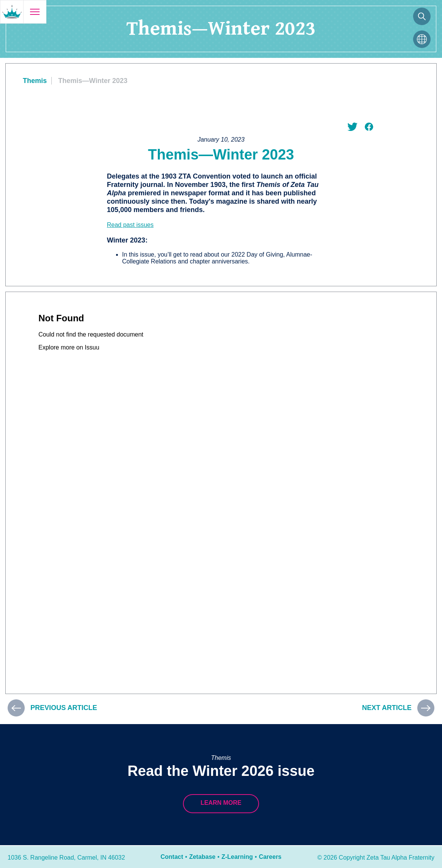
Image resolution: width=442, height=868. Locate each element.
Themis (35, 81)
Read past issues (130, 225)
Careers (270, 857)
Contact (172, 857)
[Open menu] (35, 12)
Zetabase (202, 857)
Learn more (221, 803)
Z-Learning (237, 857)
